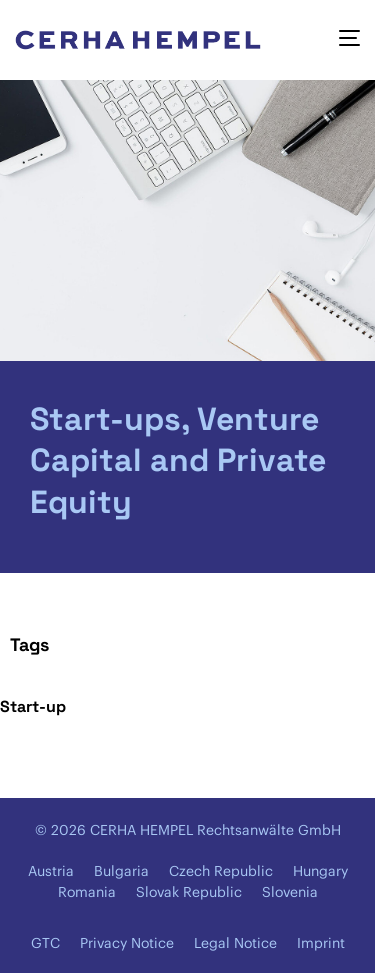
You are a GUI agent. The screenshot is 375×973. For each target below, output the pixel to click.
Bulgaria (121, 871)
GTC (45, 943)
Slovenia (290, 892)
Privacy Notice (127, 943)
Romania (87, 892)
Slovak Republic (189, 892)
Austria (51, 871)
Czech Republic (221, 871)
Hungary (320, 871)
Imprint (321, 943)
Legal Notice (235, 943)
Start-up (33, 706)
